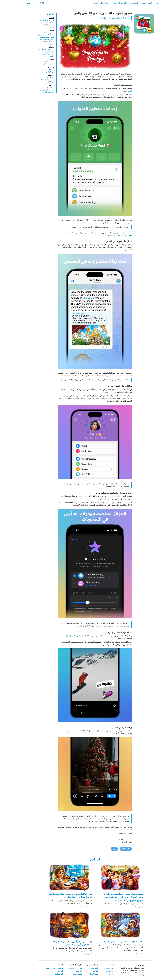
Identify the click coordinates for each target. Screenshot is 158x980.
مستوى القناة (108, 233)
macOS (63, 971)
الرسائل (101, 94)
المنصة (45, 965)
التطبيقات (118, 3)
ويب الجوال (78, 974)
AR (25, 3)
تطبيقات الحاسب (60, 965)
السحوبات (112, 91)
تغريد (99, 849)
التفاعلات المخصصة (97, 235)
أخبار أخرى (79, 860)
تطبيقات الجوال (76, 965)
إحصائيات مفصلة (49, 636)
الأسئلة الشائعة (131, 3)
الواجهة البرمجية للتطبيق (39, 968)
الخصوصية (94, 971)
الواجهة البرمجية (104, 3)
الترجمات (44, 971)
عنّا (97, 965)
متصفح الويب (61, 974)
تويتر (14, 3)
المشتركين (54, 88)
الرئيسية (144, 3)
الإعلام (95, 974)
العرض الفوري (42, 974)
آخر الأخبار (34, 14)
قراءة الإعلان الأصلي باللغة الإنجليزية (99, 18)
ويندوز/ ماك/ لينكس (59, 968)
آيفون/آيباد (78, 968)
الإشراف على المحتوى (85, 3)
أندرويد (79, 971)
